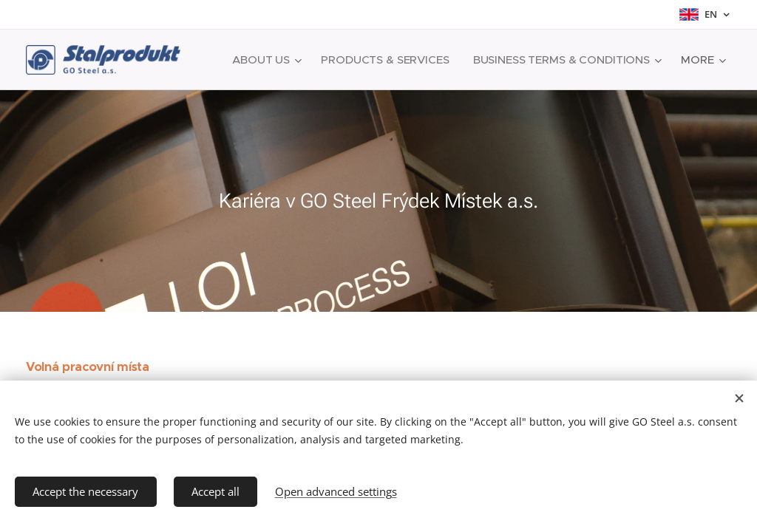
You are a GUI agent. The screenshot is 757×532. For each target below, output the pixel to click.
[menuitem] (475, 60)
